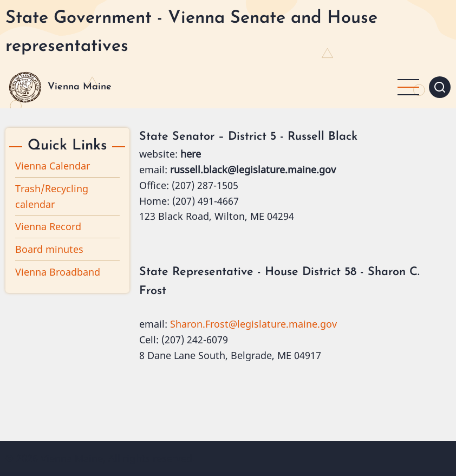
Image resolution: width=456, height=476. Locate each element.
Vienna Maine (80, 87)
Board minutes (49, 249)
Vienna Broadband (58, 272)
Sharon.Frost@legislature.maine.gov (253, 324)
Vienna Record (48, 226)
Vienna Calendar (53, 166)
